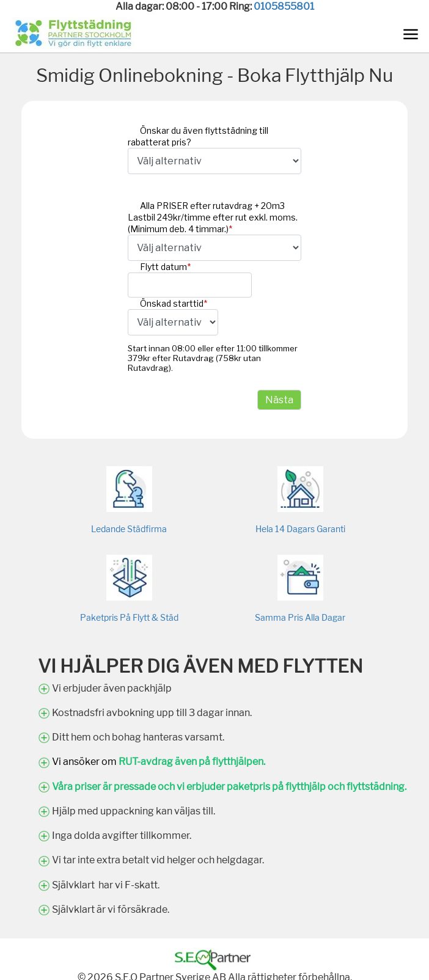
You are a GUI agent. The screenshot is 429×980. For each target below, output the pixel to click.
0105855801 (284, 6)
